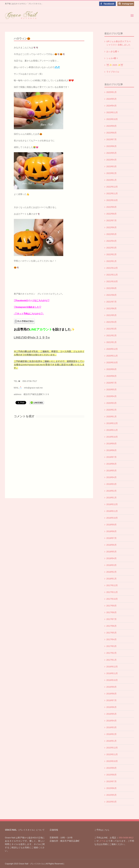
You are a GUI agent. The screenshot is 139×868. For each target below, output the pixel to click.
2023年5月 (111, 153)
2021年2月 (111, 335)
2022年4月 (111, 241)
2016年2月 (111, 734)
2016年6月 (111, 707)
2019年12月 (112, 423)
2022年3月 (111, 248)
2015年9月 (111, 768)
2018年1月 (111, 579)
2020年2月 (111, 410)
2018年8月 (111, 531)
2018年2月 (111, 572)
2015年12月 (112, 748)
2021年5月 (111, 315)
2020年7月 (111, 383)
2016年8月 (111, 694)
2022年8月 (111, 214)
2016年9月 (111, 687)
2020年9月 (111, 369)
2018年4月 (111, 558)
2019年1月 (111, 498)
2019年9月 (111, 444)
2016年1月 (111, 741)
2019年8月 (111, 450)
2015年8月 (111, 775)
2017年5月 (111, 633)
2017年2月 (111, 653)
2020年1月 (111, 417)
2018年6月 (111, 545)
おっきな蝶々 (113, 51)
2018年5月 (111, 552)
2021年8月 (111, 295)
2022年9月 (111, 207)
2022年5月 (111, 234)
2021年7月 (111, 302)
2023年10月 (112, 119)
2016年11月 (112, 673)
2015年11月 (112, 754)
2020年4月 (111, 396)
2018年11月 (112, 511)
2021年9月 (111, 288)
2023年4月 (111, 160)
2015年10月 (112, 761)
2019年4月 (111, 477)
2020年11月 (112, 356)
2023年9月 (111, 126)
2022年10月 (112, 200)
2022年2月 (111, 254)
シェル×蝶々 (112, 58)
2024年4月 (111, 106)
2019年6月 (111, 464)
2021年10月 (112, 281)
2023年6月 (111, 146)
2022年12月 (112, 187)
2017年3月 (111, 646)
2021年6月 (111, 308)
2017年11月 (112, 592)
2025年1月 (111, 92)
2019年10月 (112, 437)
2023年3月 (111, 166)
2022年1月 (111, 261)
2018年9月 (111, 525)
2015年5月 (111, 795)
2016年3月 (111, 727)
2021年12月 (112, 268)
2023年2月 (111, 173)
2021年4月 (111, 322)
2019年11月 (112, 430)
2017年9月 (111, 606)
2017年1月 (111, 660)
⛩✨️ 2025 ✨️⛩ (115, 65)
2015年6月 (111, 788)
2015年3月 (111, 802)
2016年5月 (111, 714)
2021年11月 (112, 275)
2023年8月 (111, 133)
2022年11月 (112, 193)
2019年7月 (111, 457)
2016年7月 (111, 700)
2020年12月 (112, 349)
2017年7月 (111, 619)
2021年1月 (111, 342)
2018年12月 (112, 504)
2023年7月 (111, 139)
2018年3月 (111, 565)
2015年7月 (111, 781)
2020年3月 (111, 403)
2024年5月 (111, 99)
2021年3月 (111, 329)
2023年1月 (111, 180)
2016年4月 (111, 721)
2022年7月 (111, 221)
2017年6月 (111, 626)
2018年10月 (112, 518)
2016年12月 (112, 667)
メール (102, 841)
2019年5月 (111, 471)
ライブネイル (113, 72)
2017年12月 (112, 585)
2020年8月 (111, 376)
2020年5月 (111, 390)
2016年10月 (112, 680)
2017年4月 (111, 639)
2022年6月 (111, 227)
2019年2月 (111, 491)
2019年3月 (111, 484)
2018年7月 (111, 538)
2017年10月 (112, 599)
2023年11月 (112, 112)
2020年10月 (112, 363)
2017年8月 (111, 612)
